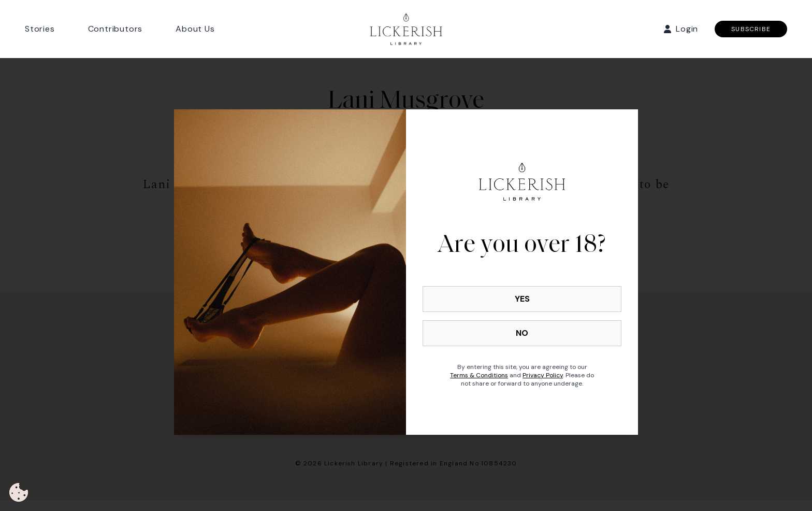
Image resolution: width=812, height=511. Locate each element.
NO (522, 333)
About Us (195, 29)
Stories (40, 29)
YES (522, 299)
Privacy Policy (543, 375)
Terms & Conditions (479, 375)
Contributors (115, 29)
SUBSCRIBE (751, 29)
